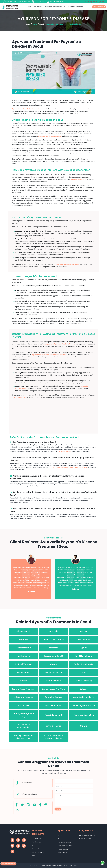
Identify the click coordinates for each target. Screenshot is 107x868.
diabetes (42, 136)
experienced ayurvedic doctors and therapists (50, 355)
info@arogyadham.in (30, 794)
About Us (61, 835)
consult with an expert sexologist (67, 264)
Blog (65, 7)
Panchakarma (58, 7)
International (62, 853)
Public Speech (63, 849)
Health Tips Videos (38, 852)
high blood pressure (53, 136)
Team (60, 839)
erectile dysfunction (78, 179)
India (34, 856)
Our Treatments (37, 839)
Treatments (48, 7)
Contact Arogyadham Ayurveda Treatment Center (68, 467)
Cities (35, 24)
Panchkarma (36, 842)
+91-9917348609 (27, 783)
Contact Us (80, 7)
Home (30, 7)
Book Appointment (99, 7)
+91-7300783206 (20, 397)
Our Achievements (64, 842)
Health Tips (71, 7)
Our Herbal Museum (65, 846)
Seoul (42, 24)
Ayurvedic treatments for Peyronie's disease (29, 109)
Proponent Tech (71, 866)
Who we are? (38, 7)
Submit (58, 809)
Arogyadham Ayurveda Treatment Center (60, 344)
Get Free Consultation (8, 864)
